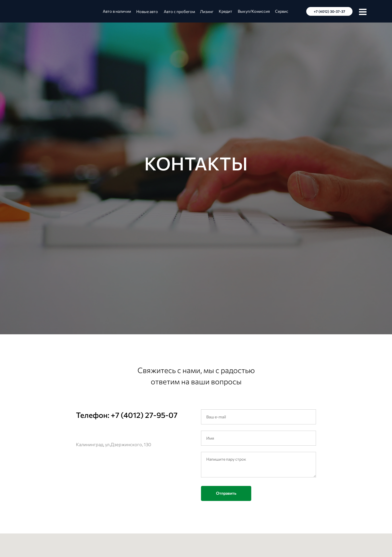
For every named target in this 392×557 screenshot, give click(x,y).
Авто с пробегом (179, 11)
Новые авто (147, 11)
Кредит (225, 11)
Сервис (282, 11)
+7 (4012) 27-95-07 (144, 415)
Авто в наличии (117, 11)
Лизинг (207, 11)
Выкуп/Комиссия (254, 11)
